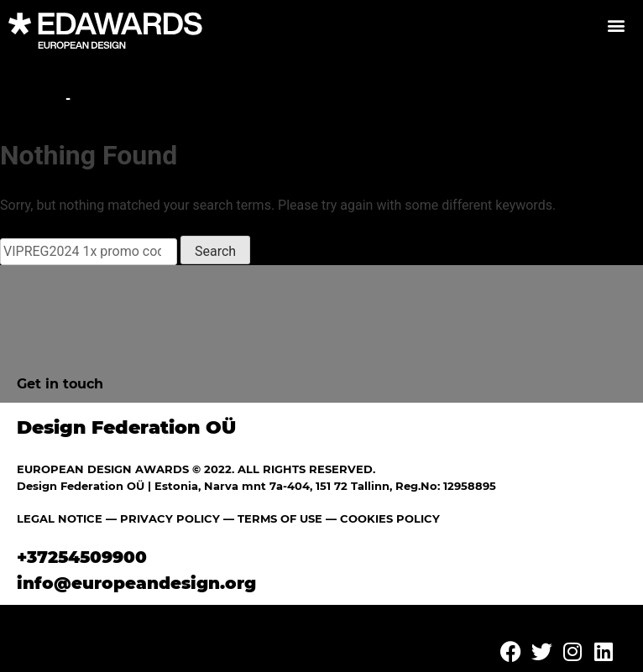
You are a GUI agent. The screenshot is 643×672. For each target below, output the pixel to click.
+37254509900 (82, 557)
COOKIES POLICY (390, 518)
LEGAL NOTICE (60, 518)
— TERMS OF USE (273, 518)
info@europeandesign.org (136, 583)
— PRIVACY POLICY (161, 518)
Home (39, 99)
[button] (616, 25)
